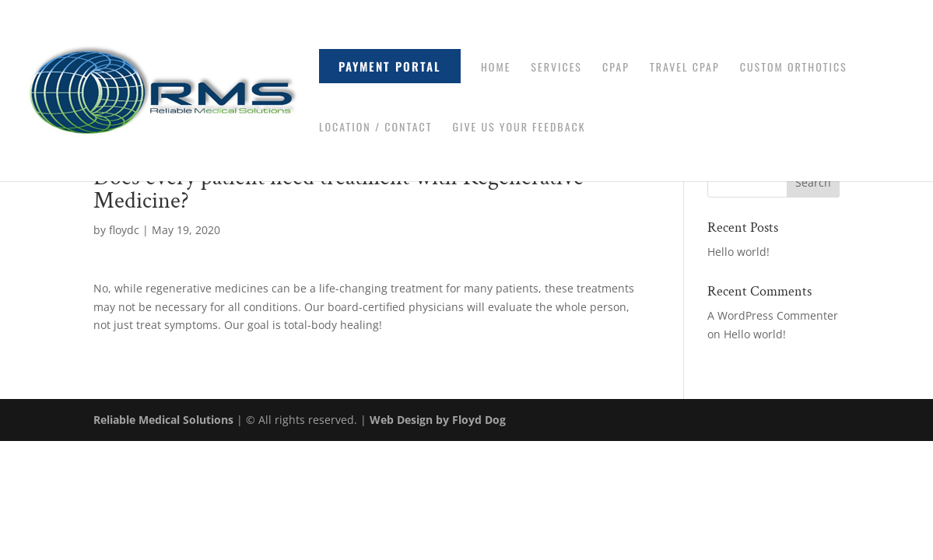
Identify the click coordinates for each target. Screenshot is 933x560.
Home (496, 68)
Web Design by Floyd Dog (438, 420)
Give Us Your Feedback (519, 128)
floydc (124, 230)
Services (556, 68)
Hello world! (738, 252)
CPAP (616, 68)
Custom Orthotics (794, 68)
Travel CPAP (685, 68)
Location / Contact (375, 128)
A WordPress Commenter (773, 315)
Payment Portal (390, 66)
